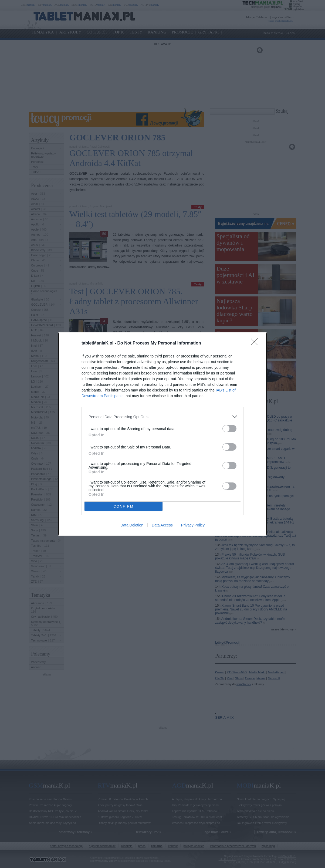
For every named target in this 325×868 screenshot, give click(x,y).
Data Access (162, 525)
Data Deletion (132, 525)
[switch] (229, 429)
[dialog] (162, 434)
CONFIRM (123, 506)
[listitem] (162, 417)
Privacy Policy (193, 525)
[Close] (256, 343)
